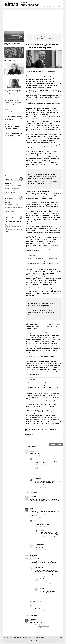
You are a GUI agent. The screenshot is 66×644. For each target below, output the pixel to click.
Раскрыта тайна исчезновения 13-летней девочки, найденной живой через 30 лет (13, 92)
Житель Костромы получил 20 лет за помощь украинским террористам (30, 5)
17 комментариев (11, 192)
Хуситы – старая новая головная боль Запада (13, 202)
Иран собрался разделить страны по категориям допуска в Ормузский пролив (14, 102)
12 (41, 564)
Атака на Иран (9, 9)
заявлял (47, 219)
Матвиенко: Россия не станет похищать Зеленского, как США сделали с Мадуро (13, 135)
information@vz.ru (39, 638)
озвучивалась (30, 295)
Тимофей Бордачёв (10, 217)
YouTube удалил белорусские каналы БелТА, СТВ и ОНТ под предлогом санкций (14, 118)
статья (49, 92)
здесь (26, 431)
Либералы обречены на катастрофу (11, 183)
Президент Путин (35, 9)
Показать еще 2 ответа (31, 493)
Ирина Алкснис (9, 179)
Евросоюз (44, 9)
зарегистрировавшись (57, 428)
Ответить (32, 455)
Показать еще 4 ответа (31, 615)
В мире (41, 32)
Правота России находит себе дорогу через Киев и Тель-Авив (43, 261)
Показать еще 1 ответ (36, 601)
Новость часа (25, 2)
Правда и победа (44, 38)
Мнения (8, 176)
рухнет (38, 326)
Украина (17, 9)
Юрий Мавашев (9, 198)
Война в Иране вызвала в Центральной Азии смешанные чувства (13, 221)
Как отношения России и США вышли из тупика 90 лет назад (43, 263)
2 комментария (11, 211)
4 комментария (11, 232)
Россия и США (25, 9)
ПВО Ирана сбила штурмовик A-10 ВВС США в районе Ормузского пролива (13, 127)
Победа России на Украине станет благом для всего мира (43, 259)
